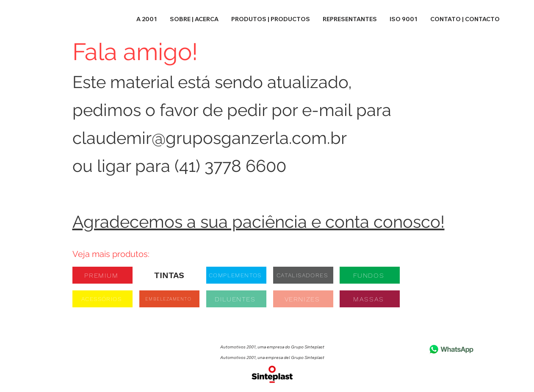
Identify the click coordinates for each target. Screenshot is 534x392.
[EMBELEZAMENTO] (169, 299)
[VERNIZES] (303, 299)
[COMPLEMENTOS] (236, 275)
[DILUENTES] (236, 299)
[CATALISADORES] (303, 275)
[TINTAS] (169, 275)
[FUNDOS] (370, 275)
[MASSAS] (370, 299)
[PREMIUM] (102, 275)
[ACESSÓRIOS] (102, 299)
